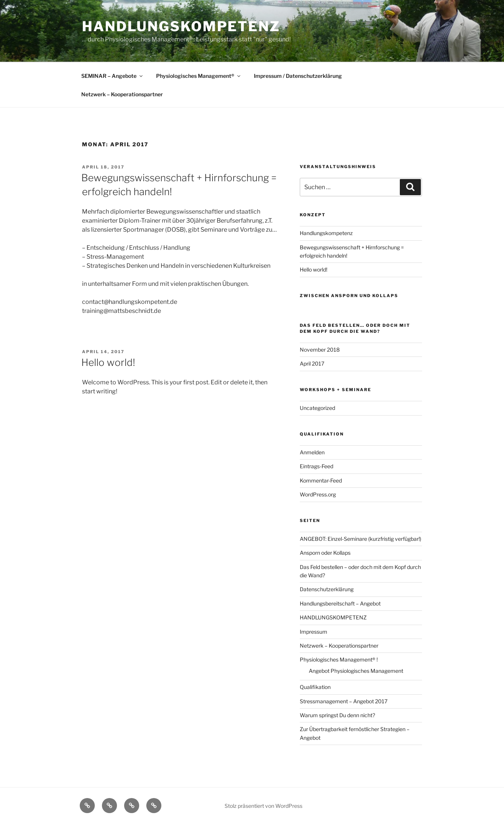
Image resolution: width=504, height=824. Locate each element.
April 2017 (312, 363)
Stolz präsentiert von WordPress (263, 806)
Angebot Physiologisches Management (356, 671)
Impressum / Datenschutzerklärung (298, 76)
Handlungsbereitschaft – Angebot (340, 603)
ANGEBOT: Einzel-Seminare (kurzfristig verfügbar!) (361, 539)
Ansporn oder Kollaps (325, 553)
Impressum (313, 632)
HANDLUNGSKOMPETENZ (333, 617)
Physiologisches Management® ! (339, 659)
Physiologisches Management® (199, 76)
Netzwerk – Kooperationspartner (122, 94)
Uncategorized (317, 408)
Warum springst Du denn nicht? (337, 715)
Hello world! (108, 362)
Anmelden (312, 452)
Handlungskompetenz (181, 26)
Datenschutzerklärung (327, 589)
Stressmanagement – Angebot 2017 (344, 701)
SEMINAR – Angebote (112, 76)
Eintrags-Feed (317, 466)
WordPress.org (318, 494)
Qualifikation (315, 687)
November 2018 (320, 350)
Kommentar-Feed (321, 480)
